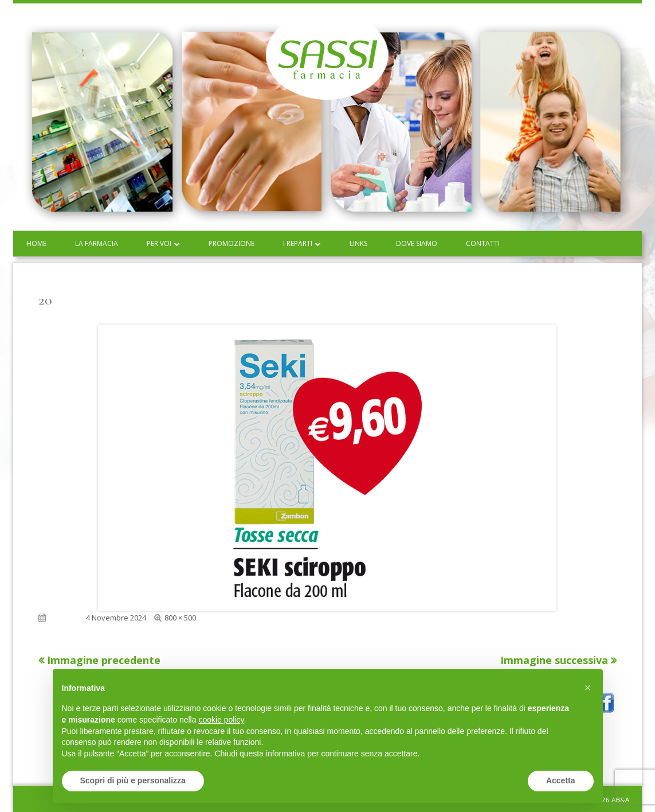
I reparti (298, 243)
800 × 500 (180, 618)
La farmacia (97, 243)
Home (36, 243)
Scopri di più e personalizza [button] (133, 780)
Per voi (159, 243)
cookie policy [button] (221, 720)
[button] (588, 688)
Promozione (232, 243)
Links (358, 243)
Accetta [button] (561, 780)
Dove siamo (417, 243)
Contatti (483, 243)
